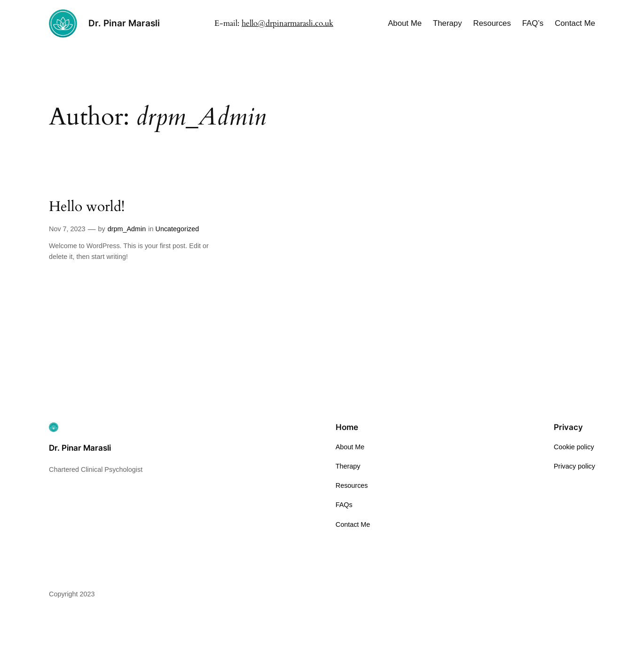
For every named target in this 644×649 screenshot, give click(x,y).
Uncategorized (177, 229)
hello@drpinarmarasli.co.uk (287, 23)
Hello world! (87, 207)
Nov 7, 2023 (67, 229)
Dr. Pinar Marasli (124, 23)
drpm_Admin (127, 229)
